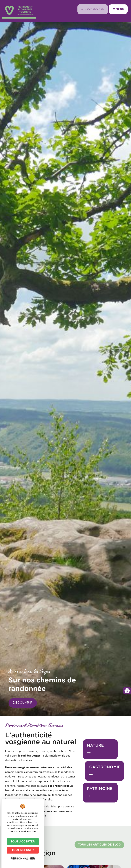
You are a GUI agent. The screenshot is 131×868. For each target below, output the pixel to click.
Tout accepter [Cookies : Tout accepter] (23, 842)
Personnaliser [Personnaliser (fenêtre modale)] (23, 859)
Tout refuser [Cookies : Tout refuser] (23, 850)
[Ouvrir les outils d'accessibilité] (127, 691)
